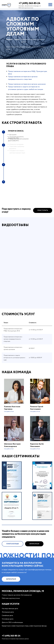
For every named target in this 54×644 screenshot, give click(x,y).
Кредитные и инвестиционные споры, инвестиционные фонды (24, 626)
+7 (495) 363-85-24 (29, 3)
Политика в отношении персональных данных (15, 639)
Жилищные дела (8, 612)
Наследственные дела (10, 609)
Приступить (43, 219)
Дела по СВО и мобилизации (12, 622)
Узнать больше (13, 552)
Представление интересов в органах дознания (27, 84)
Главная (9, 40)
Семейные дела (7, 616)
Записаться (34, 552)
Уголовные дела (8, 619)
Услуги (17, 40)
